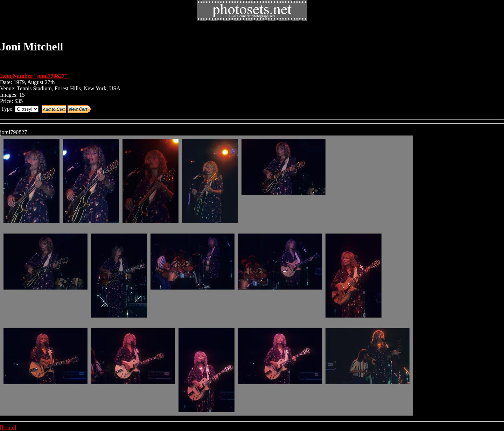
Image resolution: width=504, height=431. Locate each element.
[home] (8, 428)
